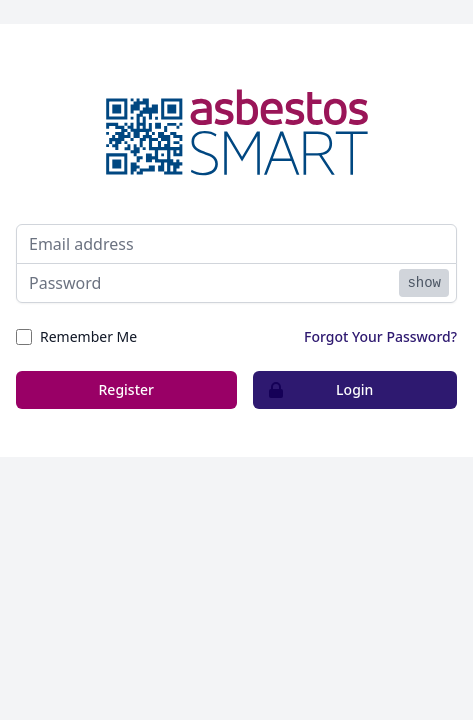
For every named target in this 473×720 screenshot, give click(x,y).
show (424, 283)
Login (314, 390)
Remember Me (88, 336)
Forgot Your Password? (380, 336)
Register (126, 389)
